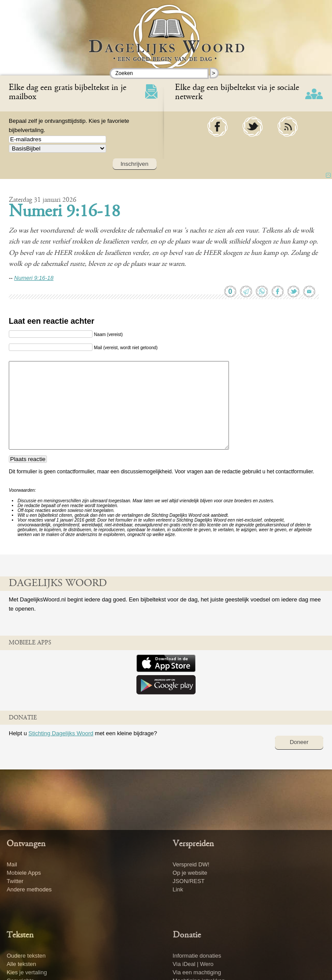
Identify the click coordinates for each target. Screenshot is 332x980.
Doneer (299, 742)
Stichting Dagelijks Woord (61, 733)
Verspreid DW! (191, 864)
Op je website (190, 873)
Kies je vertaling (27, 972)
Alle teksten (21, 964)
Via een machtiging (197, 972)
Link (178, 889)
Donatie (187, 935)
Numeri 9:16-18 (64, 212)
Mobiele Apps (24, 873)
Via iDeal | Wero (193, 964)
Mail (12, 864)
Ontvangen (26, 844)
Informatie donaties (197, 956)
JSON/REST (189, 881)
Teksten (20, 935)
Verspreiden (193, 844)
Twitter (15, 881)
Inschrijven (135, 164)
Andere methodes (29, 889)
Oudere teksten (26, 956)
